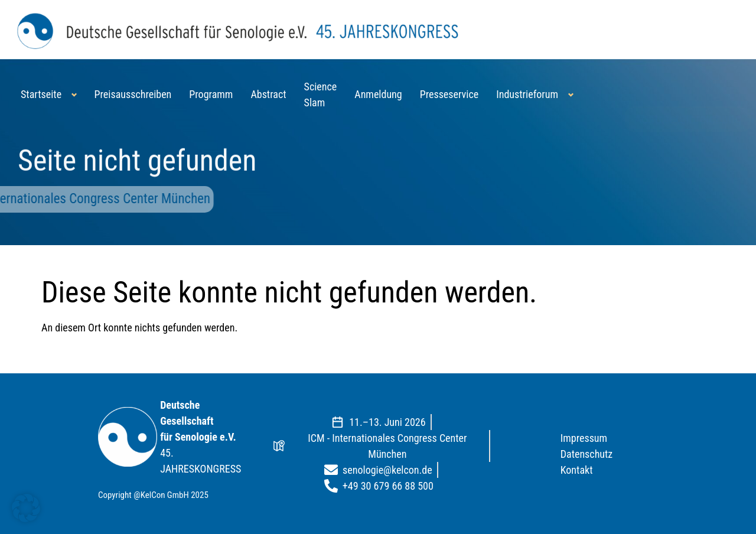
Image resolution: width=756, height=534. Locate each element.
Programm (211, 94)
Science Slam (321, 95)
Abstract (268, 94)
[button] (26, 508)
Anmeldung (378, 94)
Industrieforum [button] (527, 94)
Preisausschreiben (133, 94)
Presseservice (449, 94)
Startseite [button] (41, 94)
